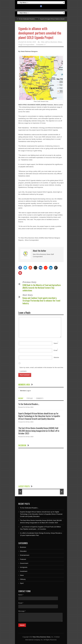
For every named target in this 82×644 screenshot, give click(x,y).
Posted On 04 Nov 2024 (26, 407)
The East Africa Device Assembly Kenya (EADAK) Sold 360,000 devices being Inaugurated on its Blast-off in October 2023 (39, 431)
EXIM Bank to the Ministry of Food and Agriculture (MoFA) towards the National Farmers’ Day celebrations (42, 288)
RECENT (21, 398)
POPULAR (30, 398)
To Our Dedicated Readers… (27, 19)
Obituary (23, 579)
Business (23, 547)
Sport (22, 583)
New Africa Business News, (42, 637)
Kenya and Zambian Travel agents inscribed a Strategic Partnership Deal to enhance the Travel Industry (41, 301)
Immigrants (24, 567)
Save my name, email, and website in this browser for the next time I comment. (41, 369)
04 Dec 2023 (31, 42)
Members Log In (25, 391)
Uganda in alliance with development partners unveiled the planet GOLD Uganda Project (40, 33)
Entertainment (25, 555)
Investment (24, 571)
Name (56, 343)
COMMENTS (40, 398)
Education (23, 551)
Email (56, 350)
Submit (22, 625)
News (22, 575)
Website (56, 357)
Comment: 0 (41, 45)
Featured (23, 559)
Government (24, 563)
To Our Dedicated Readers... (29, 404)
